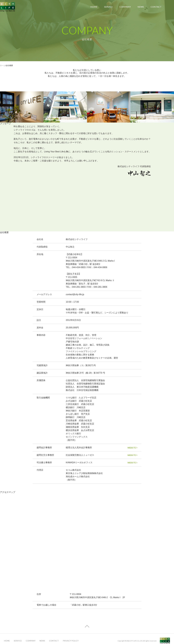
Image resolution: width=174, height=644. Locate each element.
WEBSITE (132, 448)
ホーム (3, 65)
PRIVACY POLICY (71, 641)
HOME (94, 7)
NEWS (141, 7)
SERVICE (108, 7)
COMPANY (125, 7)
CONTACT (156, 7)
